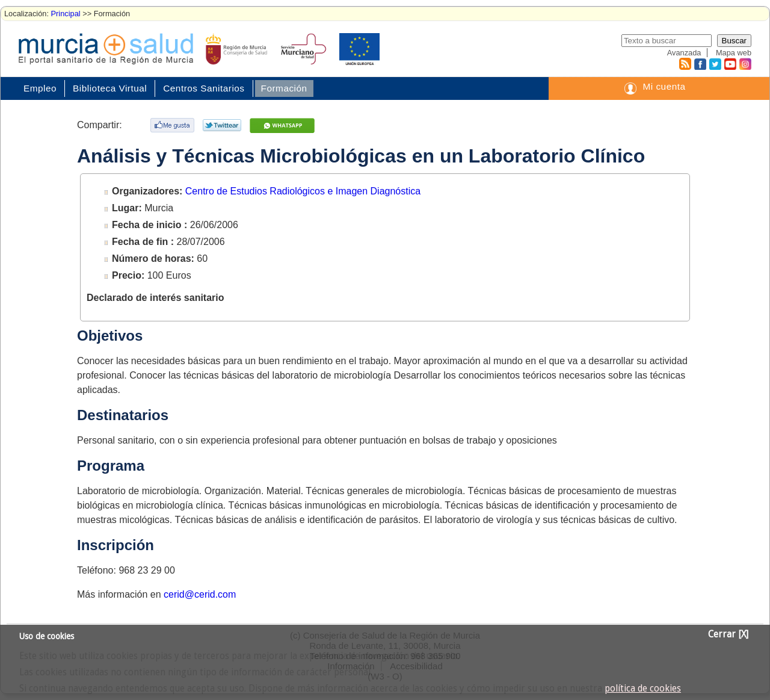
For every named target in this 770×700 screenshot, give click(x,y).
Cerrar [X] (728, 634)
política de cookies (643, 689)
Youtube (730, 64)
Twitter (715, 64)
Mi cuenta (664, 86)
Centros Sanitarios (204, 88)
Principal (66, 14)
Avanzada (684, 53)
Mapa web (734, 53)
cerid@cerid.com (200, 594)
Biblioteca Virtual (110, 88)
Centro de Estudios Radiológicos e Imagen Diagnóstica (303, 191)
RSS (685, 64)
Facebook (699, 64)
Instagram (745, 64)
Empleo (40, 88)
